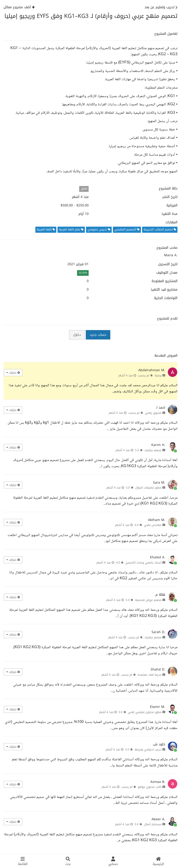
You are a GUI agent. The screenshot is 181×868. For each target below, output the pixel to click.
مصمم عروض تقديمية (148, 600)
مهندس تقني (153, 525)
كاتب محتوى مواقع (150, 787)
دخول (77, 335)
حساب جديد (98, 335)
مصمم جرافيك (153, 450)
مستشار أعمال (153, 824)
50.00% (83, 273)
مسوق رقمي (153, 413)
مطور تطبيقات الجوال (148, 488)
